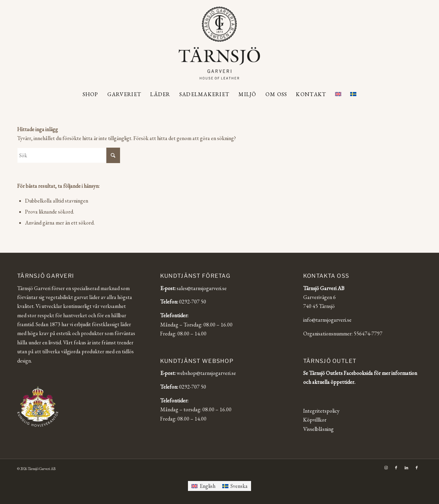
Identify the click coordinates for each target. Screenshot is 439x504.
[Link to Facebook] (396, 468)
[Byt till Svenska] (235, 486)
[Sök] (69, 155)
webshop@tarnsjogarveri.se (206, 373)
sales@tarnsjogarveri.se (202, 288)
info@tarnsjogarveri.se (327, 320)
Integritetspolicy (321, 411)
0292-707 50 (193, 302)
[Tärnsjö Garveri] (219, 43)
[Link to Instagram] (386, 468)
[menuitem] (91, 94)
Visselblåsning (318, 429)
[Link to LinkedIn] (406, 468)
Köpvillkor (315, 420)
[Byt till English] (203, 486)
